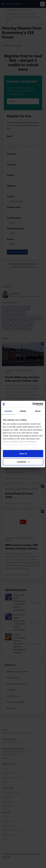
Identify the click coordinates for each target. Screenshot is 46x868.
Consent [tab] (8, 411)
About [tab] (38, 411)
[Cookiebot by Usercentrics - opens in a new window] (33, 404)
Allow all (23, 454)
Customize (23, 462)
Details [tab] (23, 411)
